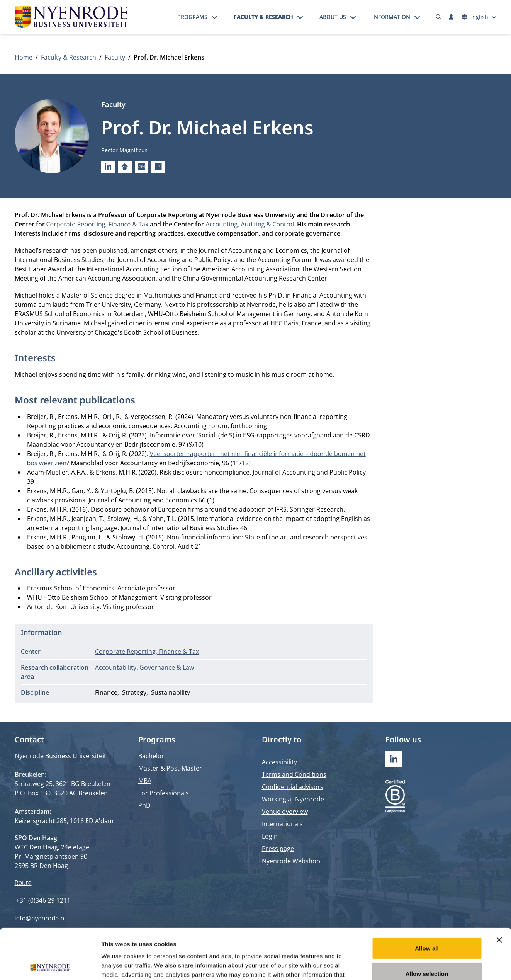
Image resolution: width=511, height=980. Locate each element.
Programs (192, 17)
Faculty (115, 57)
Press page (278, 849)
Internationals (282, 824)
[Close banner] (499, 890)
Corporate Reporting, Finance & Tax (98, 224)
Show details (405, 965)
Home (24, 57)
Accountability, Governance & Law (144, 667)
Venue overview (285, 812)
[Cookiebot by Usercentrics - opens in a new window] (50, 965)
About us (333, 17)
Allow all (427, 898)
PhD (144, 805)
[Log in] (452, 17)
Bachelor (151, 756)
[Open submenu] (214, 17)
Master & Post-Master (170, 768)
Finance (106, 692)
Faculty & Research (263, 17)
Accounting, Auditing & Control (250, 224)
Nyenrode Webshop (291, 861)
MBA (145, 781)
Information (391, 17)
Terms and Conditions (294, 774)
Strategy (134, 692)
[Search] (438, 17)
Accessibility (279, 762)
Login (270, 836)
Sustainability (171, 692)
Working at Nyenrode (293, 799)
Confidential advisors (293, 787)
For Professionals (164, 793)
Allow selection (427, 923)
